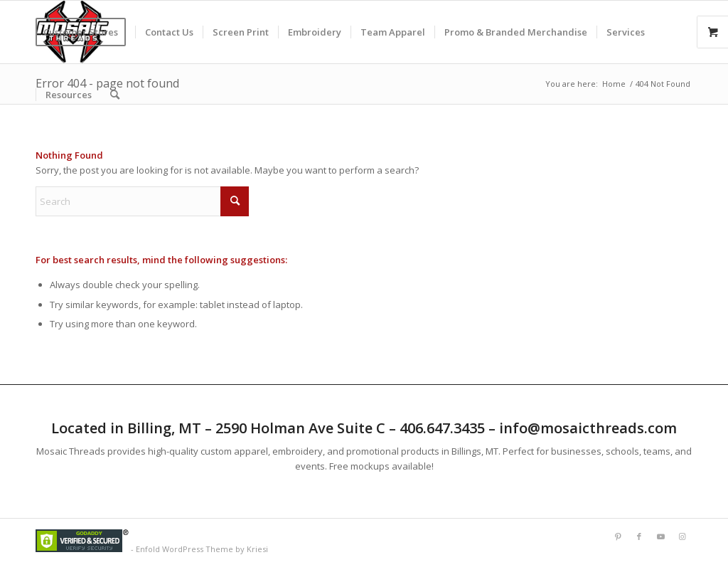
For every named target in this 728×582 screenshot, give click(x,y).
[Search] (115, 95)
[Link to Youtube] (660, 536)
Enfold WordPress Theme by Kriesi (202, 549)
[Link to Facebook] (639, 536)
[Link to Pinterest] (618, 536)
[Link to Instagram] (682, 536)
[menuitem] (85, 32)
